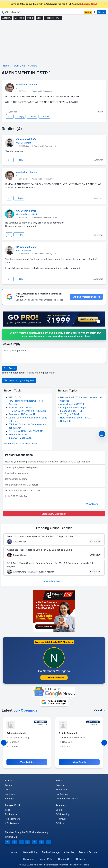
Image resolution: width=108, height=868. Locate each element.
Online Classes (54, 528)
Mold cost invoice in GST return (22, 485)
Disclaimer (29, 859)
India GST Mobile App (20, 438)
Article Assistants (17, 733)
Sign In (101, 12)
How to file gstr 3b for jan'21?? (76, 418)
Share (32, 116)
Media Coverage (51, 852)
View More (94, 504)
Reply (20, 116)
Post (35, 443)
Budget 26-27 (13, 805)
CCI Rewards (12, 823)
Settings (9, 799)
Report (100, 112)
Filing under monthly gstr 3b (75, 408)
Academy (7, 18)
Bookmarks (11, 814)
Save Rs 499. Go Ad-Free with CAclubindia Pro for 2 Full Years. (52, 4)
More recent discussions (17, 443)
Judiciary (10, 794)
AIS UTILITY (15, 397)
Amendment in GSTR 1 (72, 404)
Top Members (12, 819)
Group (61, 819)
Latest (20, 710)
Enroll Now (95, 541)
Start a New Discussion (54, 514)
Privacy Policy (46, 859)
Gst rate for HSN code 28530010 (26, 431)
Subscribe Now (54, 678)
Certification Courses (67, 799)
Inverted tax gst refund (17, 473)
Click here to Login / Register (19, 380)
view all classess (55, 581)
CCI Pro (60, 823)
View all (100, 710)
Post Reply (9, 368)
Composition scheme (16, 479)
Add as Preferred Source (87, 297)
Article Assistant (69, 733)
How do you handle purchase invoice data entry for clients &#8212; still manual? (47, 462)
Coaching (19, 18)
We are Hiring (30, 852)
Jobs (39, 18)
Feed (8, 810)
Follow (44, 116)
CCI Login (80, 859)
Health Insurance (18, 434)
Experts (60, 785)
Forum (8, 785)
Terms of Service (88, 852)
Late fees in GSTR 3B (71, 411)
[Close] (105, 4)
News (59, 781)
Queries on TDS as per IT (22, 414)
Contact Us (64, 859)
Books (30, 18)
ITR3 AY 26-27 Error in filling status (27, 411)
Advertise (69, 852)
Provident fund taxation (21, 408)
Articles (9, 781)
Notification (62, 794)
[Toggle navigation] (25, 12)
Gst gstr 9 (65, 421)
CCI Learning (63, 814)
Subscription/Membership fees (21, 467)
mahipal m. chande (27, 84)
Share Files (62, 790)
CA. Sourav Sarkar (26, 211)
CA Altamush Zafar (27, 139)
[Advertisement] (54, 42)
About (14, 852)
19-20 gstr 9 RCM (69, 414)
